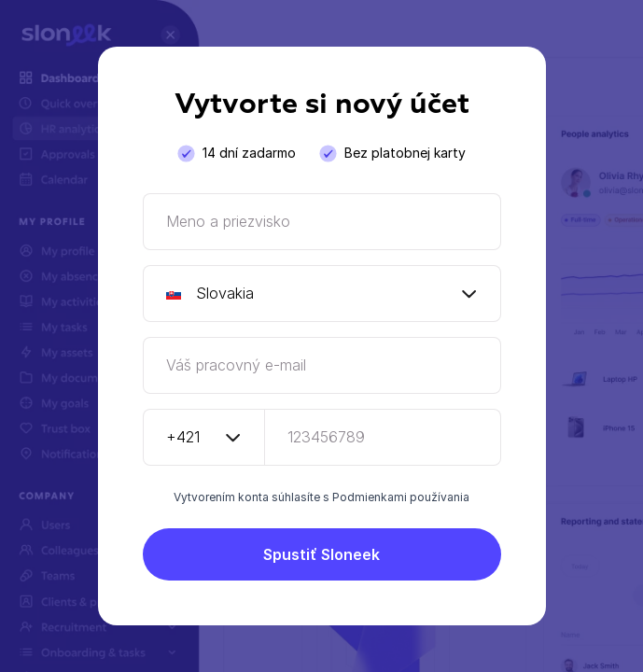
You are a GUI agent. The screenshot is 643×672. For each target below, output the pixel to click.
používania (440, 497)
